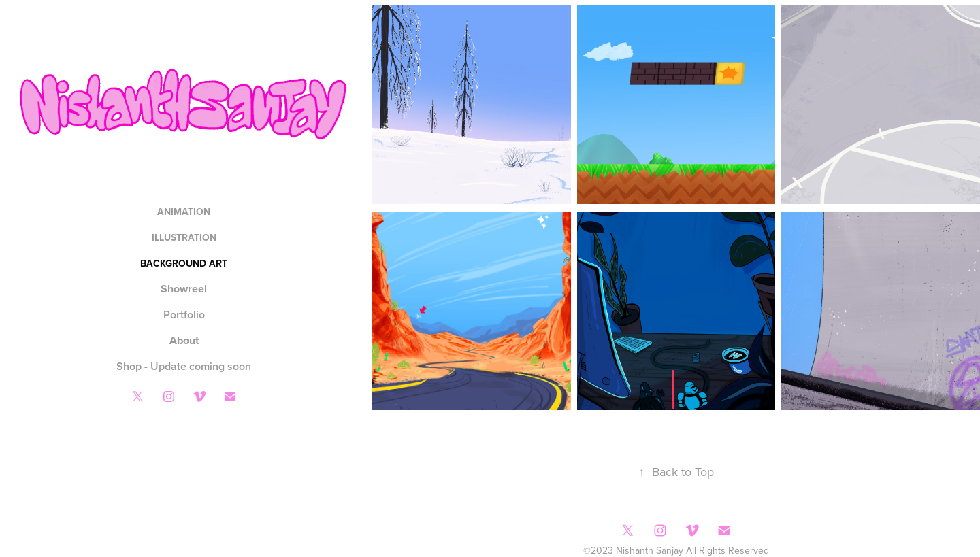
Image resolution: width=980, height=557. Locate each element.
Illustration (184, 237)
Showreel (184, 289)
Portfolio (184, 315)
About (184, 340)
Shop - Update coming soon (184, 366)
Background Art (184, 263)
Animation (184, 212)
